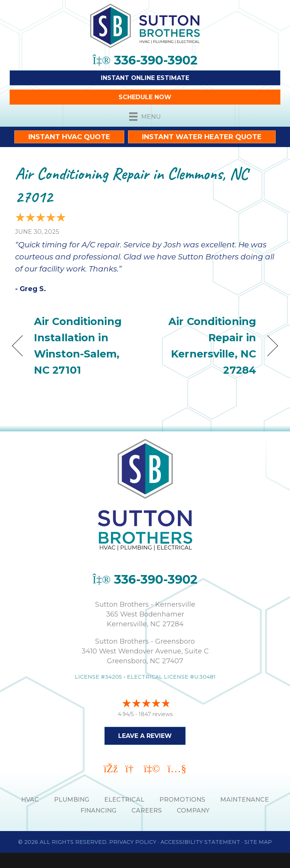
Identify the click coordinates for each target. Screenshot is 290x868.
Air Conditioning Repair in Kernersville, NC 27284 (204, 346)
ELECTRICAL (124, 800)
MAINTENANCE (244, 800)
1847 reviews (156, 714)
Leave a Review (145, 736)
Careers (147, 810)
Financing (98, 810)
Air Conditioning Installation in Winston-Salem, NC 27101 (78, 346)
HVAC (30, 800)
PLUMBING (72, 800)
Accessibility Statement (200, 842)
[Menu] (145, 117)
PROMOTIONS (182, 800)
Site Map (258, 842)
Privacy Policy (133, 842)
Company (193, 810)
